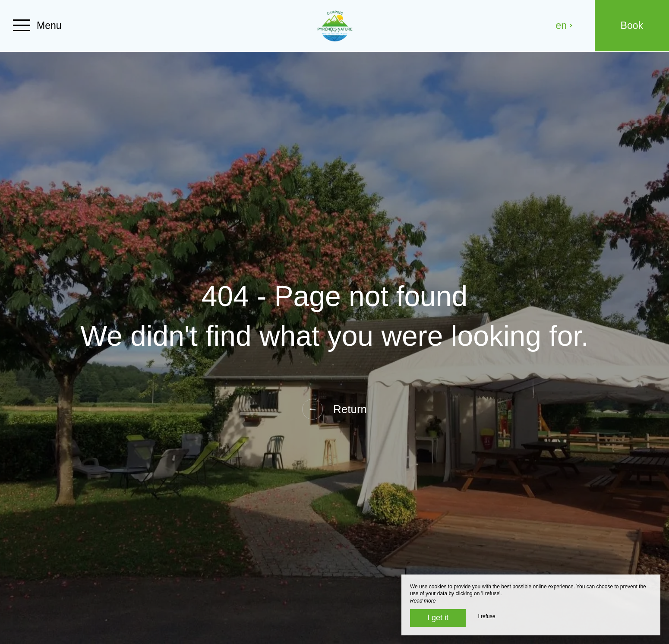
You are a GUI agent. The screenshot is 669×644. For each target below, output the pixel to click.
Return (334, 409)
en (565, 25)
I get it (438, 618)
